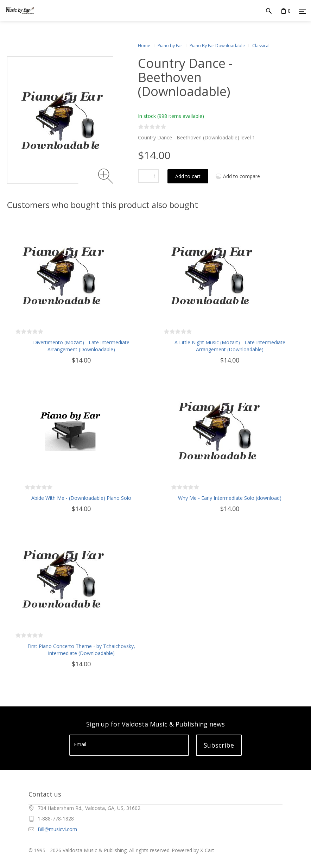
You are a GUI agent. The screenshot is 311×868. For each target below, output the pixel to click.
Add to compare (242, 176)
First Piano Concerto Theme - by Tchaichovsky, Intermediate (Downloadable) (81, 650)
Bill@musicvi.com (57, 829)
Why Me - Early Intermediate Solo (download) (230, 498)
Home (144, 46)
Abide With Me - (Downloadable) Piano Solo (81, 498)
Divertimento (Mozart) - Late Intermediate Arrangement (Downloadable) (81, 346)
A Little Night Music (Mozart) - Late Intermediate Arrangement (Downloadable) (230, 346)
